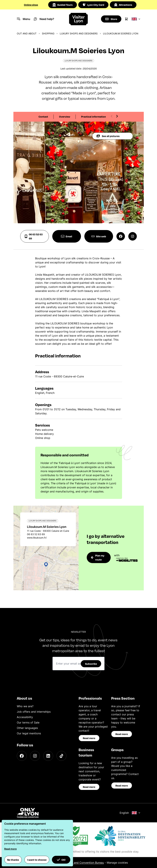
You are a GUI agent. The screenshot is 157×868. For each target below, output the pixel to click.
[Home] (78, 19)
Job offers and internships (34, 712)
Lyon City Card (93, 5)
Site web (99, 236)
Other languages (27, 728)
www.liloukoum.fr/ (37, 538)
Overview (65, 117)
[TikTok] (61, 756)
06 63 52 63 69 (34, 236)
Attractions (123, 5)
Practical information (94, 117)
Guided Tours (63, 5)
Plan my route (98, 557)
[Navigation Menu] (24, 19)
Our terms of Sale (28, 722)
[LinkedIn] (48, 756)
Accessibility (25, 717)
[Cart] (126, 19)
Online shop (31, 5)
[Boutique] (111, 19)
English (130, 813)
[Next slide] (117, 116)
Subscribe (91, 664)
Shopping (48, 33)
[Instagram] (35, 756)
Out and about (27, 33)
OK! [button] (61, 860)
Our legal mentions (29, 733)
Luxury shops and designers (79, 33)
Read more (89, 738)
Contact (43, 117)
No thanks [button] (13, 860)
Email (67, 236)
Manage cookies (117, 863)
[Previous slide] (112, 116)
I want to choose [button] (37, 860)
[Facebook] (22, 756)
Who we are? (25, 706)
